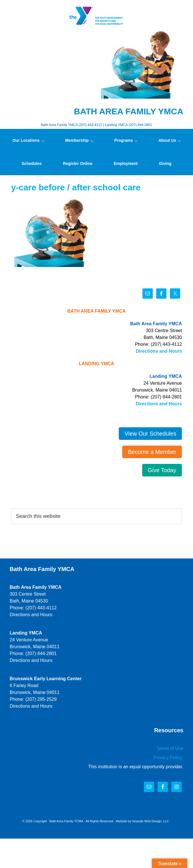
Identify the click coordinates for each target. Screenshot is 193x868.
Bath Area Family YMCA (96, 16)
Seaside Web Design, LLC (151, 821)
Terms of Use (170, 748)
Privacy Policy (168, 758)
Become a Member (152, 452)
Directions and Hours (159, 351)
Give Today (162, 470)
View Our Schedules (150, 434)
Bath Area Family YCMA (66, 821)
